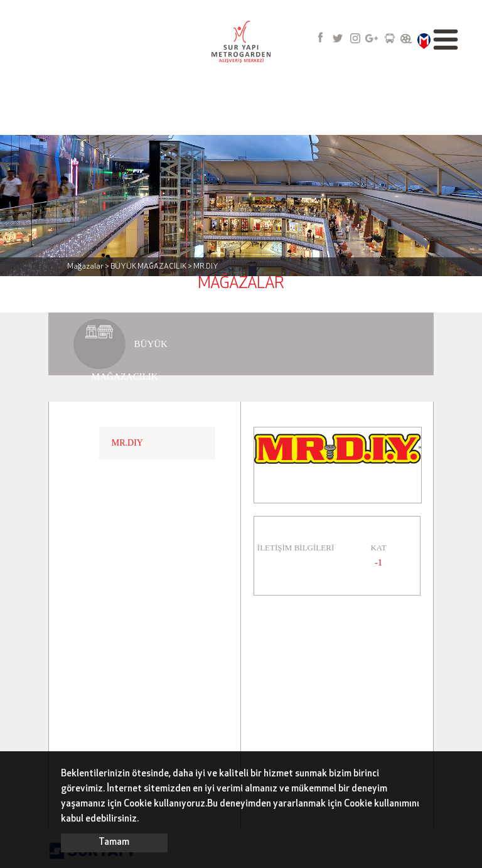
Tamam (114, 843)
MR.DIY (127, 443)
